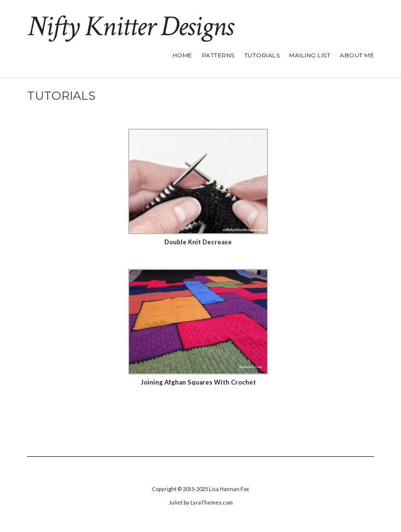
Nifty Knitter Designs (130, 27)
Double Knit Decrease (198, 242)
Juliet (176, 502)
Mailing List (310, 55)
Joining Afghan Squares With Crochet (198, 382)
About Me (357, 55)
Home (182, 55)
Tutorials (262, 55)
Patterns (218, 55)
